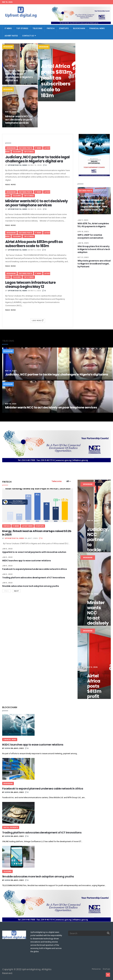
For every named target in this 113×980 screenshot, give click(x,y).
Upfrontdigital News (18, 165)
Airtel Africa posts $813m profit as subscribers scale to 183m (56, 81)
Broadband (8, 47)
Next (16, 591)
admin (8, 748)
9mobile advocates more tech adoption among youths (31, 586)
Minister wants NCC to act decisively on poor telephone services (19, 120)
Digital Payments (11, 828)
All (68, 481)
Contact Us (29, 36)
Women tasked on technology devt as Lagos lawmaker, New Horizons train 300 (94, 205)
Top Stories (22, 28)
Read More (10, 185)
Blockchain (79, 28)
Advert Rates (11, 36)
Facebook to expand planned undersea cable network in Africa (34, 569)
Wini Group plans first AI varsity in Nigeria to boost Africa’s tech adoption (94, 249)
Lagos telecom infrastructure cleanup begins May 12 (30, 285)
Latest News (27, 526)
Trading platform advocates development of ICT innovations (34, 578)
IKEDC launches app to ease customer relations (26, 561)
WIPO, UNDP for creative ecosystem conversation (90, 236)
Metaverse (96, 969)
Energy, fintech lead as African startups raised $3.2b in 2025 (37, 533)
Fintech (51, 28)
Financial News (97, 28)
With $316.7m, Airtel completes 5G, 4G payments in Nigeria (93, 225)
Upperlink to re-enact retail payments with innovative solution (34, 552)
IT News (8, 28)
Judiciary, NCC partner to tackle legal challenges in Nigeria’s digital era (19, 75)
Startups (64, 28)
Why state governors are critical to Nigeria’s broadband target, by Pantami (94, 264)
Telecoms (37, 28)
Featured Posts (25, 148)
